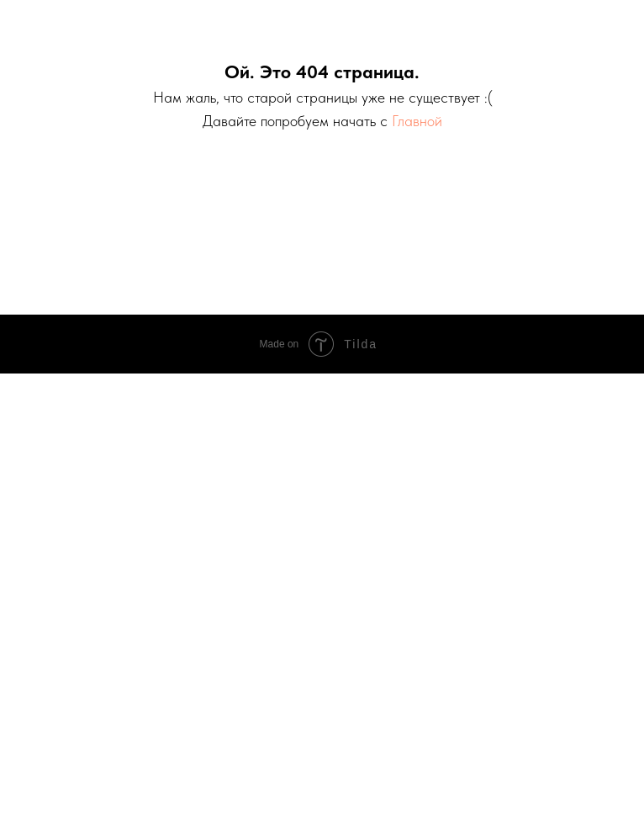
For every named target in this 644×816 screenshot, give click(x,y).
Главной (417, 121)
